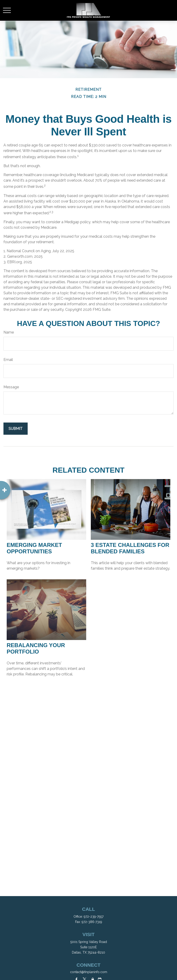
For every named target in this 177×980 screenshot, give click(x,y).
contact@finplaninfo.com (89, 972)
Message (11, 387)
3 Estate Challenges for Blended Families (130, 548)
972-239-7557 (94, 917)
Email (8, 360)
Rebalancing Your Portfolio (36, 648)
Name (9, 332)
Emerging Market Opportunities (34, 548)
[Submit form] (16, 429)
